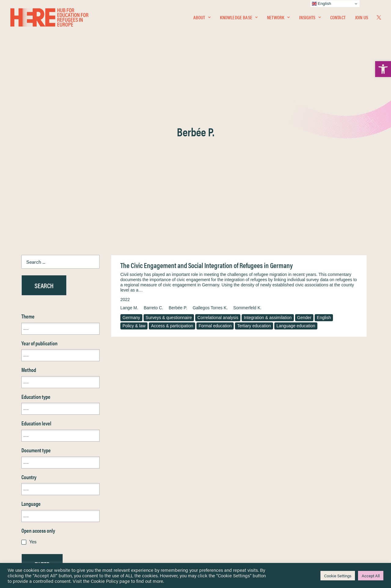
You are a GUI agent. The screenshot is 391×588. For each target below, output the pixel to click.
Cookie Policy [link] (104, 581)
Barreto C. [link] (153, 161)
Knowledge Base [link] (239, 17)
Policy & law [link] (134, 179)
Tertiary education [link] (254, 179)
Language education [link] (296, 179)
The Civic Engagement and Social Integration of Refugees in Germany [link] (206, 118)
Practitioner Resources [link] (221, 526)
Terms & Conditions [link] (218, 486)
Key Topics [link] (210, 533)
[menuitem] (202, 17)
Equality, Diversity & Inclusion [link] (226, 494)
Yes (33, 394)
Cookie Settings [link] (338, 576)
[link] (383, 69)
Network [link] (278, 17)
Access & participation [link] (172, 179)
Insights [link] (310, 17)
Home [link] (27, 479)
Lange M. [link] (129, 161)
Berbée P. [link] (178, 161)
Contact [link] (338, 17)
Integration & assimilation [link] (268, 171)
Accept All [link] (371, 576)
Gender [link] (304, 171)
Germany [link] (131, 171)
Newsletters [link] (37, 506)
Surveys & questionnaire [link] (169, 171)
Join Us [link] (362, 17)
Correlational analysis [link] (218, 171)
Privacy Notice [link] (214, 479)
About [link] (202, 17)
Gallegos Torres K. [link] (210, 161)
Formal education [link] (215, 179)
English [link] (324, 171)
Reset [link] (27, 435)
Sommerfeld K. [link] (248, 161)
